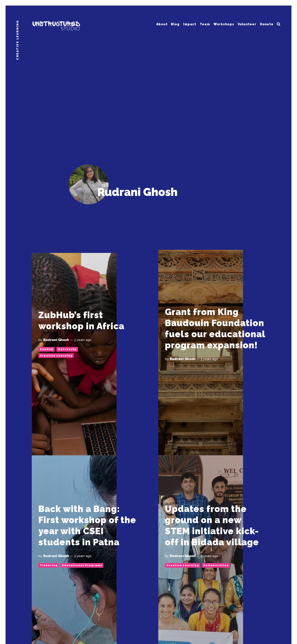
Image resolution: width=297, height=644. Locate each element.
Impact (190, 24)
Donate (267, 24)
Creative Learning (56, 356)
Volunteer (247, 24)
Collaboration (216, 565)
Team (205, 24)
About (162, 24)
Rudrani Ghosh (56, 340)
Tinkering (49, 565)
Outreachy (67, 349)
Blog (175, 24)
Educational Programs (82, 565)
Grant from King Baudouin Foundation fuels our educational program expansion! (215, 328)
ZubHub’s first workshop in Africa (81, 320)
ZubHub (47, 349)
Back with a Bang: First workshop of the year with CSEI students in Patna (87, 525)
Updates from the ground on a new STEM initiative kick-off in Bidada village (212, 525)
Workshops (224, 24)
